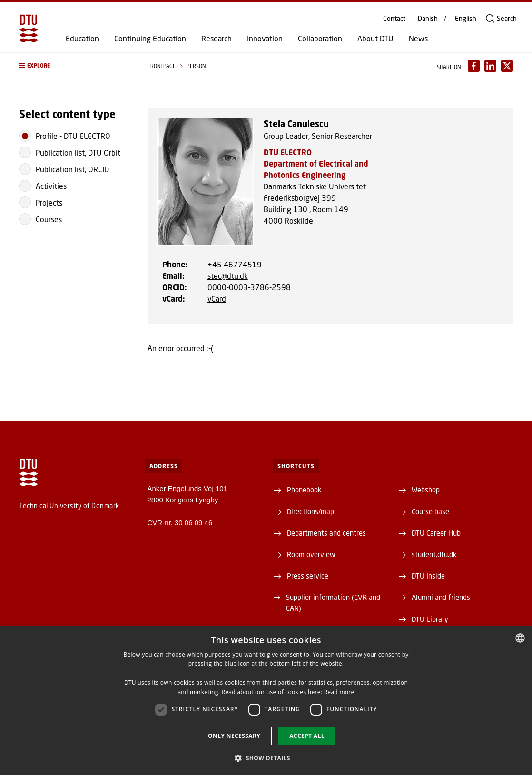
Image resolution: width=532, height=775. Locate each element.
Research (217, 39)
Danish (428, 19)
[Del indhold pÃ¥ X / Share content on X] (507, 66)
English (466, 19)
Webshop (426, 490)
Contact (394, 19)
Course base (430, 511)
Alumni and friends (441, 597)
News (418, 39)
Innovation (265, 39)
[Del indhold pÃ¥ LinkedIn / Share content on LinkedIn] (490, 66)
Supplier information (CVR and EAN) (333, 602)
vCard (217, 299)
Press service (308, 576)
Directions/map (310, 511)
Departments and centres (326, 533)
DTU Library (430, 619)
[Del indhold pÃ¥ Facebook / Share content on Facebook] (474, 66)
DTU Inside (428, 576)
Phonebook (304, 490)
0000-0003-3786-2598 (249, 287)
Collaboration (320, 39)
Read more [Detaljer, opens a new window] (339, 692)
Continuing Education (150, 39)
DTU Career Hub (436, 533)
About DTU (375, 39)
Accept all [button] (307, 736)
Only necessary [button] (234, 736)
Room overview (311, 554)
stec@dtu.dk (228, 276)
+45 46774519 (235, 264)
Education (82, 39)
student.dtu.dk (434, 554)
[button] (74, 66)
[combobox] (520, 638)
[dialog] (266, 701)
